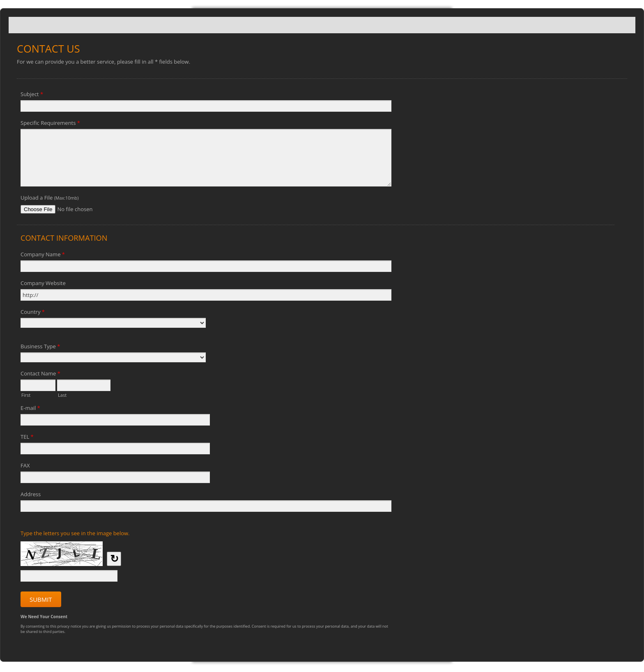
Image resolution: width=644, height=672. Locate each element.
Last (62, 394)
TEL (27, 438)
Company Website (43, 283)
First (26, 394)
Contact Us (322, 25)
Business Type (40, 348)
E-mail (30, 409)
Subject (32, 95)
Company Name (43, 255)
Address (31, 494)
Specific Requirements (50, 124)
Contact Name (40, 375)
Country (33, 313)
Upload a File (49, 198)
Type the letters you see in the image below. (75, 533)
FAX (25, 465)
